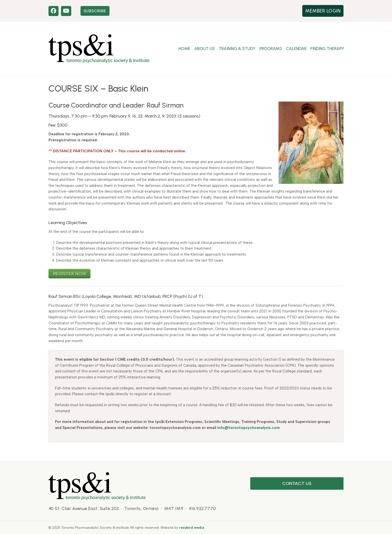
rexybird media (192, 527)
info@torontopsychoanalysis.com (248, 428)
